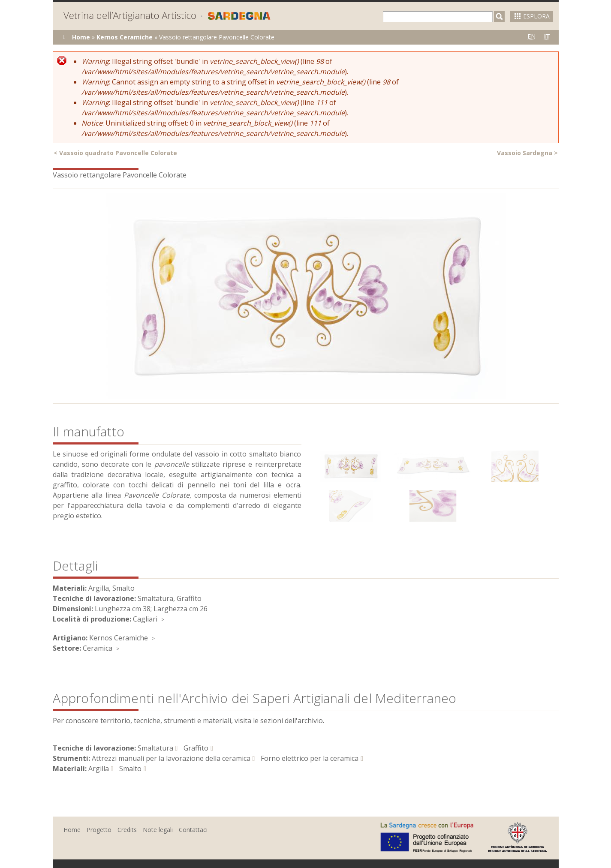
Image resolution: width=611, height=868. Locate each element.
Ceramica (98, 648)
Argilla (99, 769)
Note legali (158, 830)
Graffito (196, 748)
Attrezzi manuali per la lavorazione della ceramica (171, 758)
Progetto (99, 830)
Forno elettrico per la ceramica (310, 758)
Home (81, 37)
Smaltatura (155, 748)
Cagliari (145, 619)
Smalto (130, 769)
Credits (127, 830)
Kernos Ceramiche (125, 37)
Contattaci (193, 830)
